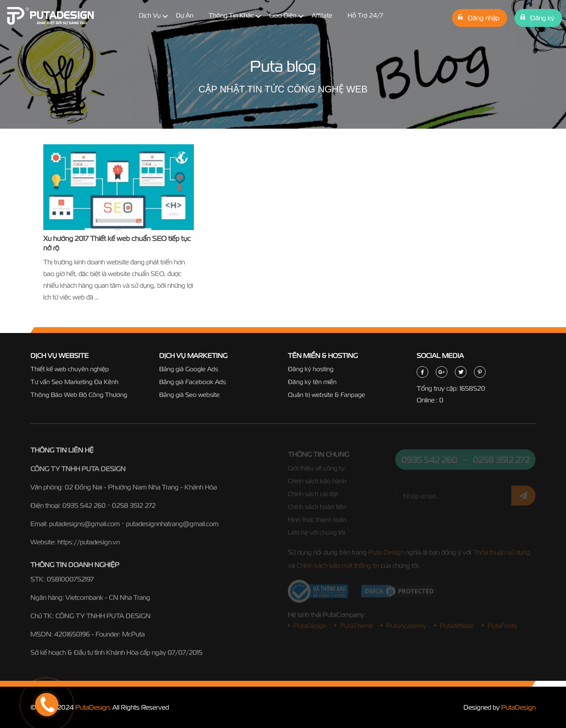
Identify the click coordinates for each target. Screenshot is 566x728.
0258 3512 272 (134, 508)
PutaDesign (92, 707)
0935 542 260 (84, 508)
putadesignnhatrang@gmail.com (172, 526)
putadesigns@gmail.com (84, 526)
